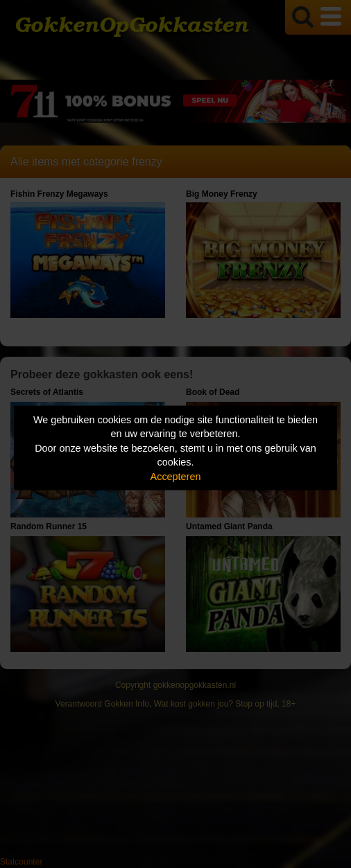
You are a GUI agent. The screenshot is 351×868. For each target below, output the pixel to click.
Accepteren (176, 476)
